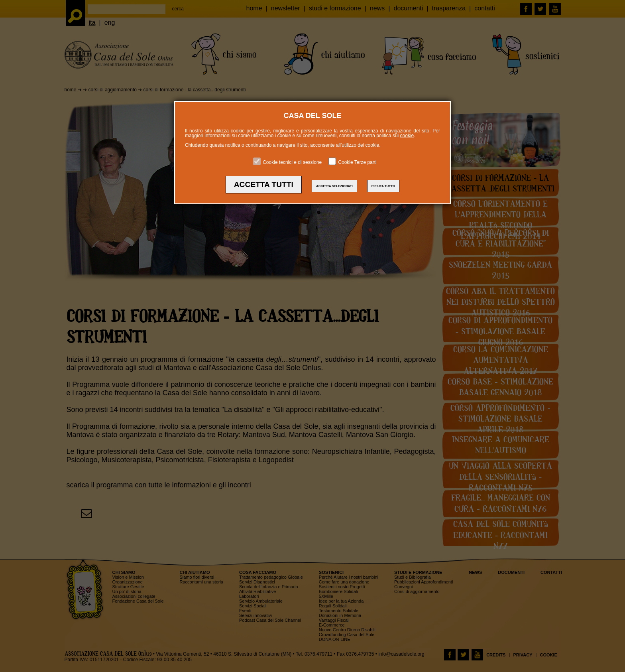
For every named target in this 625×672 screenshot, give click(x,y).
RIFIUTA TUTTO (383, 186)
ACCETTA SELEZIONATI (334, 186)
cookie (407, 136)
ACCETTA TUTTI (264, 184)
